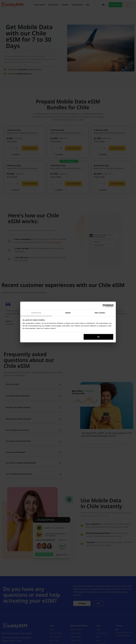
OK (98, 337)
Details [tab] (68, 313)
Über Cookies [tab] (100, 313)
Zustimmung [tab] (36, 313)
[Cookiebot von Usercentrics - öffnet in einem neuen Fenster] (104, 306)
